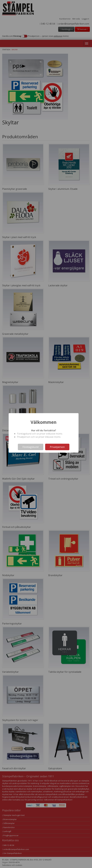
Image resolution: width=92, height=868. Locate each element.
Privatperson (57, 447)
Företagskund (31, 447)
